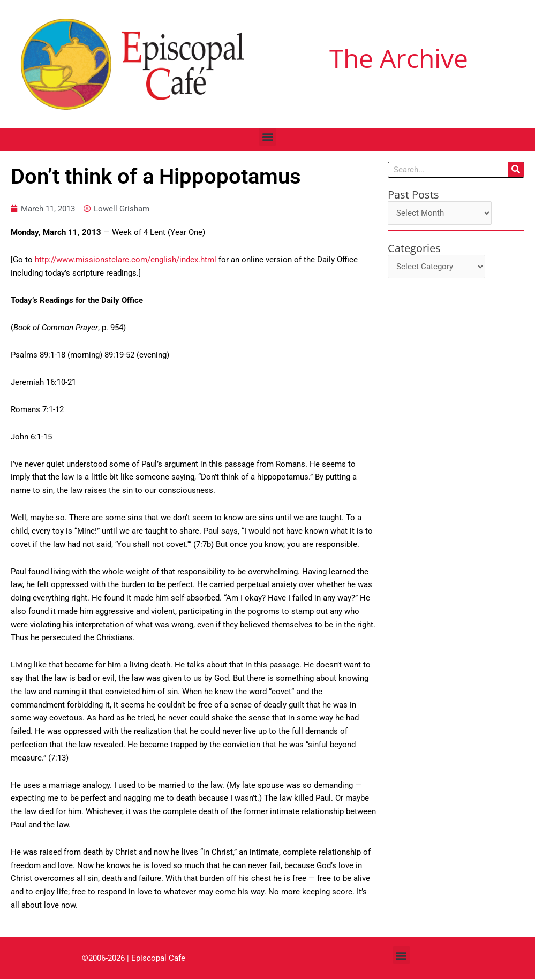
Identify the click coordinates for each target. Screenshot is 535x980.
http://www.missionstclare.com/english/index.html (126, 260)
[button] (267, 137)
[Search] (516, 170)
